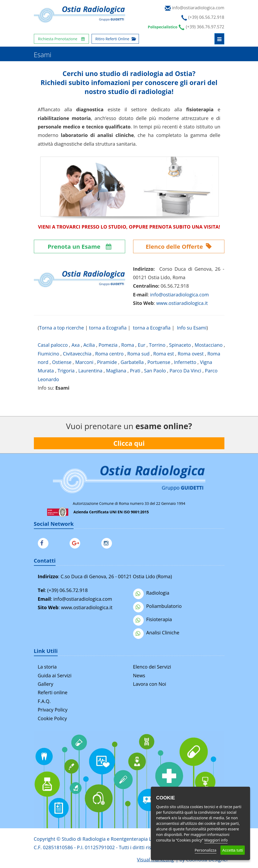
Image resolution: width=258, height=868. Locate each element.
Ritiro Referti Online (115, 39)
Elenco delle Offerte (179, 246)
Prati (135, 371)
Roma (128, 345)
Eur (142, 345)
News (139, 675)
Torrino (157, 345)
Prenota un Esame (79, 246)
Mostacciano (209, 345)
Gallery (46, 684)
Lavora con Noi (150, 684)
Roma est (164, 354)
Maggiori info (216, 840)
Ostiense (62, 362)
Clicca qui (129, 443)
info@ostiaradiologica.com (83, 599)
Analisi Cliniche (156, 633)
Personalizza (206, 850)
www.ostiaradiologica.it (182, 303)
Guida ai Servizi (55, 675)
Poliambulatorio (157, 606)
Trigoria (66, 371)
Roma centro (109, 354)
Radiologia (151, 593)
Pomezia (108, 345)
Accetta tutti (233, 850)
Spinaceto (180, 345)
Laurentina (90, 371)
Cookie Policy (52, 718)
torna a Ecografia (108, 328)
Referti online (53, 692)
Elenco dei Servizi (152, 667)
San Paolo (155, 371)
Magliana (116, 371)
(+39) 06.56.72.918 (67, 590)
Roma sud (138, 354)
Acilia (89, 345)
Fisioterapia (153, 619)
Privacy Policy (53, 710)
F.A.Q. (44, 701)
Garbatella (132, 362)
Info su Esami (192, 328)
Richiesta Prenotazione (62, 39)
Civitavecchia (77, 354)
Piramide (107, 362)
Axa (76, 345)
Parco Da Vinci (185, 371)
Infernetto (185, 362)
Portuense (159, 362)
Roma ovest (191, 354)
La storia (47, 667)
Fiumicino (49, 354)
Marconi (84, 362)
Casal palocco (53, 345)
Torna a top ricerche (62, 328)
